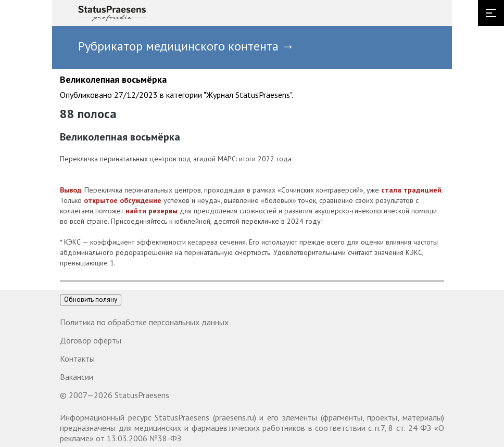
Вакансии (77, 377)
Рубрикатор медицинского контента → (186, 46)
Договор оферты (91, 340)
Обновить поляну (91, 299)
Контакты (77, 359)
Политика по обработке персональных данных (144, 322)
